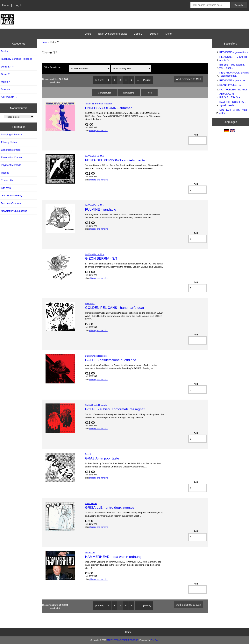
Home (6, 5)
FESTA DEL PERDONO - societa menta (115, 160)
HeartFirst (90, 553)
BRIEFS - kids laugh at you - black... (232, 66)
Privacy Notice (9, 142)
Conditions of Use (11, 150)
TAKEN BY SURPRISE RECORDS (123, 640)
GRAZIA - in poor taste (102, 458)
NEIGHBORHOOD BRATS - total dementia (234, 74)
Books (88, 34)
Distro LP (139, 34)
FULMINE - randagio (100, 209)
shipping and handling (99, 131)
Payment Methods (11, 165)
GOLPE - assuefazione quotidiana (111, 360)
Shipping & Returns (12, 134)
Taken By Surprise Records (99, 104)
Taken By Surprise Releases (113, 34)
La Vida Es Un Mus (95, 156)
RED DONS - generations (234, 52)
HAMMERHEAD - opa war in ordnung (113, 557)
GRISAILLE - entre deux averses (110, 507)
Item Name (129, 93)
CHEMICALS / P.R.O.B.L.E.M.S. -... (231, 96)
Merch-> (6, 82)
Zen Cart (155, 640)
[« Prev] (100, 80)
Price (149, 93)
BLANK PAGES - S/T (231, 85)
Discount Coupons (11, 203)
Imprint (5, 173)
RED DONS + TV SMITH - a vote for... (234, 58)
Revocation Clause (11, 157)
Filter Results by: (52, 67)
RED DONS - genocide (232, 80)
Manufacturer (104, 93)
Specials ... (7, 89)
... (138, 80)
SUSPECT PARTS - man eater (233, 111)
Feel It (88, 454)
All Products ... (9, 97)
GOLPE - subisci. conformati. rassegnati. (116, 409)
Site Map (6, 188)
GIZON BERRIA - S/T (101, 258)
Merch (169, 34)
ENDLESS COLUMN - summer (108, 108)
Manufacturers (19, 108)
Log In (18, 5)
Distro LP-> (7, 67)
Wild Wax (90, 303)
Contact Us (7, 180)
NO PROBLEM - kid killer (233, 90)
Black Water (91, 503)
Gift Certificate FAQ (12, 196)
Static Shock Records (96, 356)
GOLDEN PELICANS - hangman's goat (114, 308)
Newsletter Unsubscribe (14, 211)
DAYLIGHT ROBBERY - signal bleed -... (233, 104)
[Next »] (147, 80)
